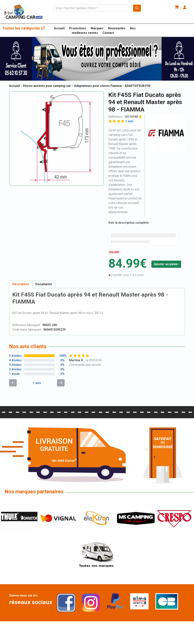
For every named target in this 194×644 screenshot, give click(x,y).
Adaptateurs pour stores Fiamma (98, 86)
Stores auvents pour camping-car (47, 86)
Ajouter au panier (166, 264)
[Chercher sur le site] (93, 8)
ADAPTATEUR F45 (138, 86)
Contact (108, 33)
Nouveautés (117, 28)
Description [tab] (21, 284)
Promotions (78, 28)
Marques (97, 28)
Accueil (59, 28)
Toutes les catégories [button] (24, 28)
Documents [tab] (44, 284)
